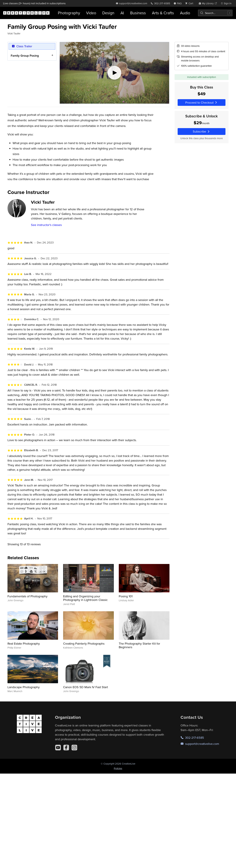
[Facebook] (66, 748)
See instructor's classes (46, 225)
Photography (69, 13)
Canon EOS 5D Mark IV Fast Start (86, 687)
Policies (118, 768)
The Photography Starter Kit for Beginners (139, 645)
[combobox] (215, 13)
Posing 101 (126, 596)
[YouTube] (58, 748)
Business (138, 13)
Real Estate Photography (24, 644)
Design (108, 13)
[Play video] (114, 73)
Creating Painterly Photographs (84, 644)
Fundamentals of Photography (27, 596)
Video (91, 13)
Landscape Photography (24, 687)
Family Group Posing (25, 56)
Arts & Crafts (163, 13)
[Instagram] (74, 748)
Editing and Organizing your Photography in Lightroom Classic (85, 598)
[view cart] (190, 3)
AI (122, 13)
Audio (185, 13)
